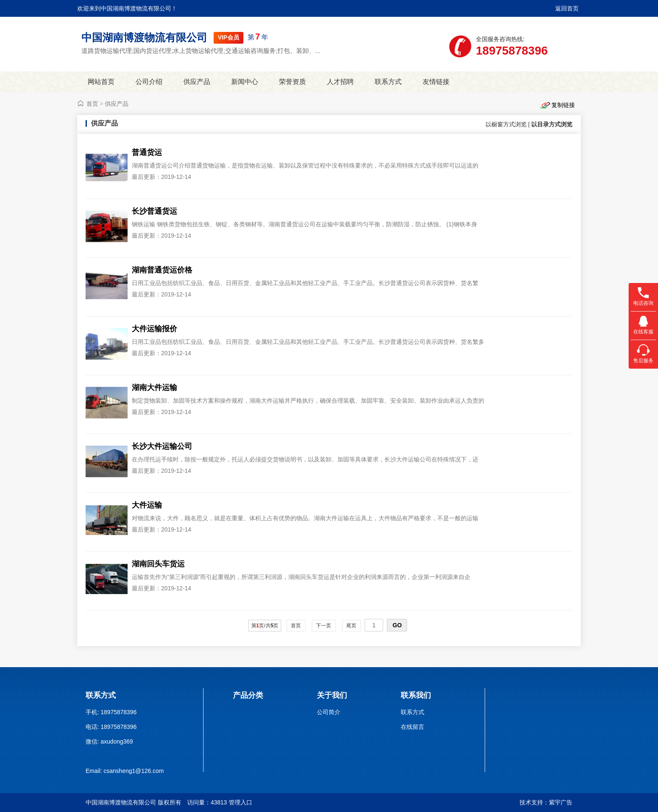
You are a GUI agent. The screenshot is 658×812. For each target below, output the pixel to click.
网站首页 (101, 82)
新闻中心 (245, 82)
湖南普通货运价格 (162, 270)
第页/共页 (265, 626)
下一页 (324, 626)
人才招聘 (340, 82)
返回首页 (567, 8)
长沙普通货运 (154, 211)
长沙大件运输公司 (162, 446)
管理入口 (240, 802)
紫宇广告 (561, 802)
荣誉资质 (292, 82)
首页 (92, 104)
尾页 (351, 626)
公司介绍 (149, 82)
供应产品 (197, 82)
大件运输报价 (154, 329)
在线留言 (413, 727)
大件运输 (147, 505)
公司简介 (329, 712)
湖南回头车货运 (158, 564)
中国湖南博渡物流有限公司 (144, 37)
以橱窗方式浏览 (506, 124)
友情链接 (436, 82)
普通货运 (147, 152)
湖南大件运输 (154, 388)
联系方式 (388, 82)
